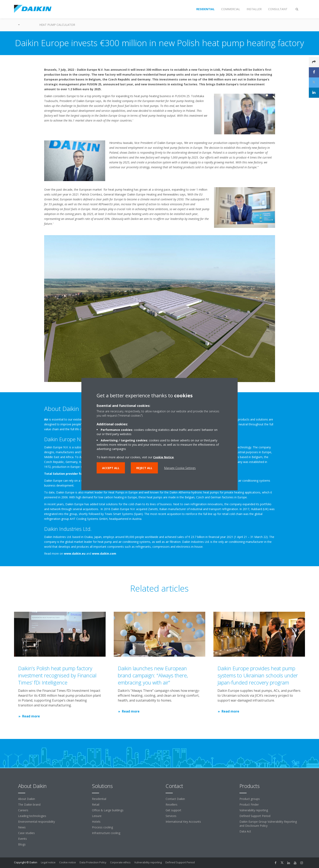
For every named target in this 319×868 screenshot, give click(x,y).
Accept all (111, 468)
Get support (173, 810)
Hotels (96, 822)
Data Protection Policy (93, 862)
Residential (99, 799)
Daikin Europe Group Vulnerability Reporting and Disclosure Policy (268, 824)
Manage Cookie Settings (180, 468)
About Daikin (27, 799)
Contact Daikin (175, 799)
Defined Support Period (255, 816)
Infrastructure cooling (106, 833)
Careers (23, 810)
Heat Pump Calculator (57, 25)
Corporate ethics (120, 862)
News (22, 827)
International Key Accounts (183, 822)
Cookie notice (68, 862)
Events (22, 839)
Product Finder (249, 804)
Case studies (26, 833)
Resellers (172, 804)
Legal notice (48, 862)
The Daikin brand (29, 804)
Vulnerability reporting (254, 810)
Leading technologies (32, 816)
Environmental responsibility (37, 822)
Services (171, 816)
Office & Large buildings (108, 810)
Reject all (144, 468)
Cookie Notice (163, 457)
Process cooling (102, 827)
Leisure (97, 816)
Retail (96, 804)
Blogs (22, 844)
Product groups (250, 799)
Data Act (245, 831)
